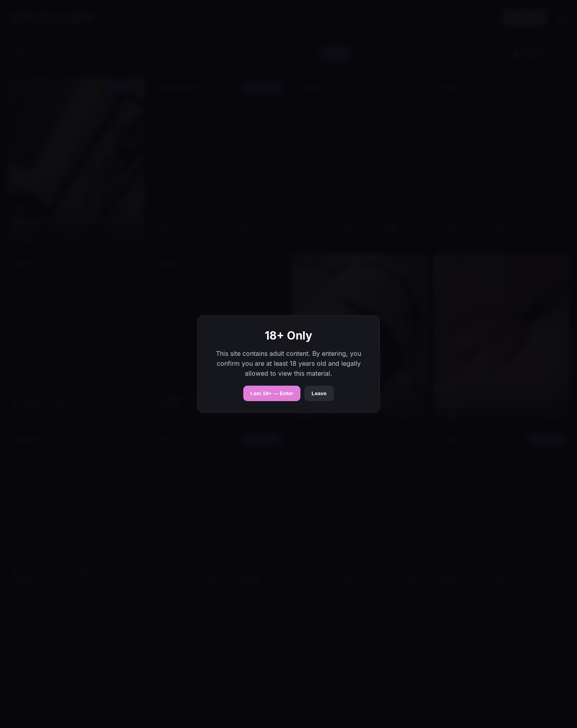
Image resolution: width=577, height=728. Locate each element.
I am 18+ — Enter (272, 393)
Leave (319, 393)
